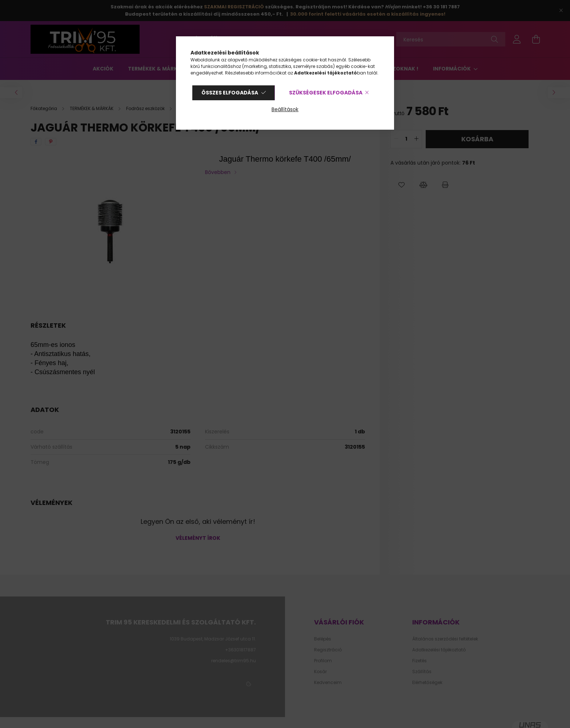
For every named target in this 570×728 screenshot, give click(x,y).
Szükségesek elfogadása (326, 93)
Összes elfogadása (230, 93)
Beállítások (285, 109)
